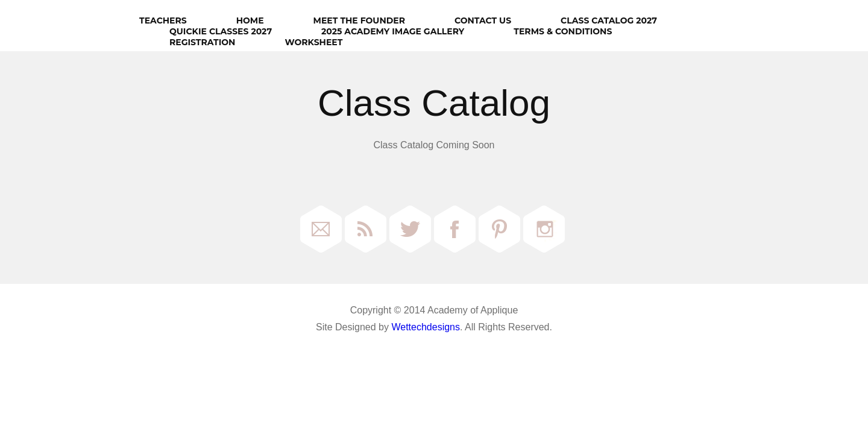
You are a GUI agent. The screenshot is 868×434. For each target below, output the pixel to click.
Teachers (163, 20)
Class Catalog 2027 (609, 20)
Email (321, 229)
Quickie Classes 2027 (221, 31)
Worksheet (313, 42)
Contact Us (483, 20)
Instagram (544, 229)
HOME (250, 20)
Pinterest (499, 229)
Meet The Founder (359, 20)
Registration (202, 42)
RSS (366, 229)
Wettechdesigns (426, 327)
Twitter (410, 229)
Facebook (455, 229)
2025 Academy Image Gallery (393, 31)
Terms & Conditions (563, 31)
